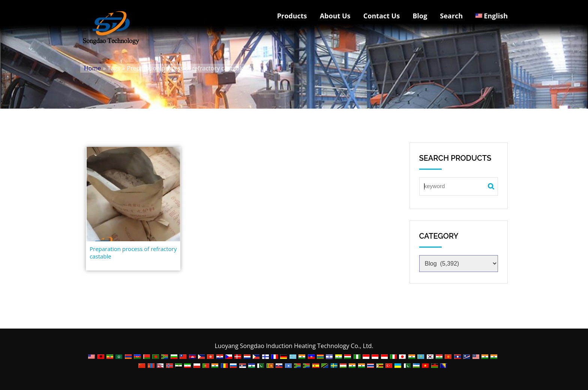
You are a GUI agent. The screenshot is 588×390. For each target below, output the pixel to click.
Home (92, 68)
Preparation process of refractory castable (133, 253)
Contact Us (382, 16)
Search (451, 16)
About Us (335, 16)
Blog (420, 16)
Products (292, 16)
